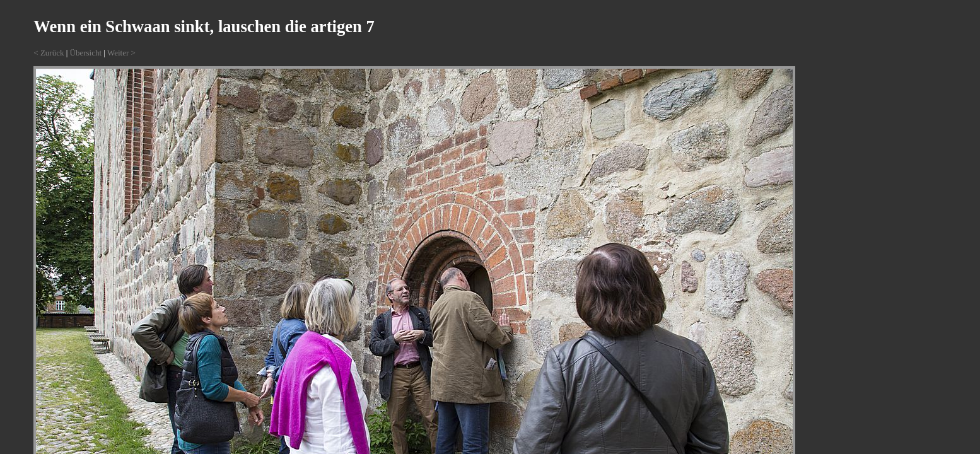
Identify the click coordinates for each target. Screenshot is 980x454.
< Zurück (49, 53)
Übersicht (86, 53)
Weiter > (121, 53)
